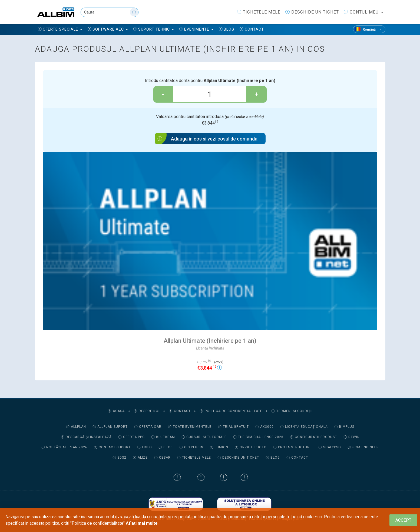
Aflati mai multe (142, 523)
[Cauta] (110, 12)
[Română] (369, 29)
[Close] (403, 520)
